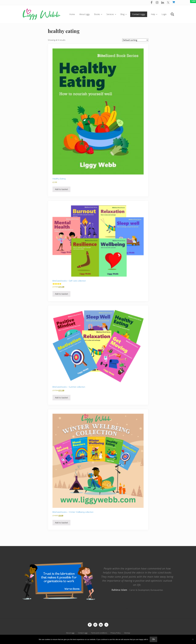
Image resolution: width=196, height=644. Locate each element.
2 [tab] (129, 609)
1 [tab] (127, 609)
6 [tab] (138, 609)
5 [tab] (136, 609)
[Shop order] (135, 40)
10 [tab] (147, 609)
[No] (193, 639)
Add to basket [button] (61, 189)
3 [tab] (132, 609)
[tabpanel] (137, 579)
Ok (153, 639)
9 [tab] (145, 609)
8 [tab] (143, 609)
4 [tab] (134, 609)
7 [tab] (141, 609)
